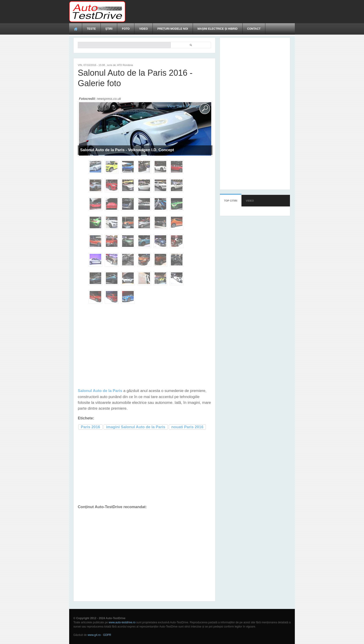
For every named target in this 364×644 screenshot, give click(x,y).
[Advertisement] (210, 12)
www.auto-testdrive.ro (122, 622)
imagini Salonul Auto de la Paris (136, 427)
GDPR (107, 635)
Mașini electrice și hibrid (218, 29)
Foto (126, 29)
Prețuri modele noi (173, 29)
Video (143, 29)
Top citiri (231, 201)
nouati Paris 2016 (187, 427)
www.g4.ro (94, 635)
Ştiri (109, 29)
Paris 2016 (90, 427)
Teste (91, 29)
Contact (254, 29)
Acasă (76, 29)
